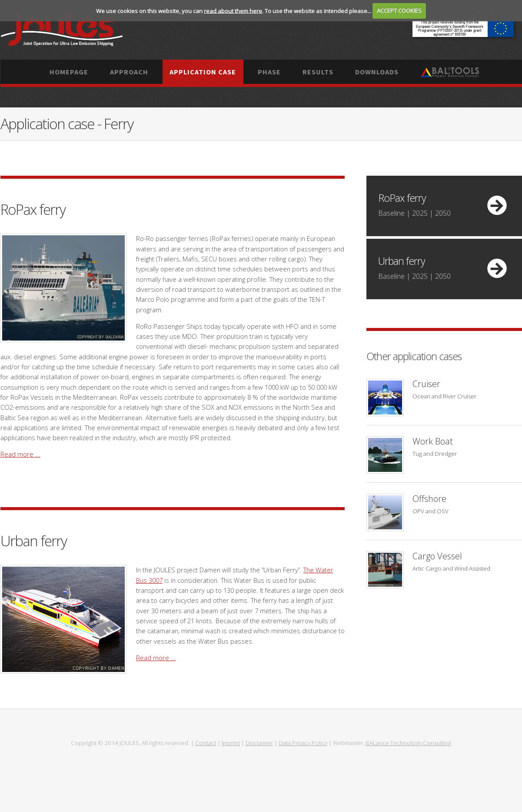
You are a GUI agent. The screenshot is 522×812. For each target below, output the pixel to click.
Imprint (231, 743)
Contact (206, 743)
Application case (203, 72)
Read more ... (20, 454)
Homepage (69, 72)
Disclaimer (259, 743)
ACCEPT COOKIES (399, 10)
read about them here (233, 10)
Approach (129, 72)
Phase (269, 72)
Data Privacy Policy (303, 743)
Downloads (377, 72)
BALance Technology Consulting (408, 743)
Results (318, 72)
